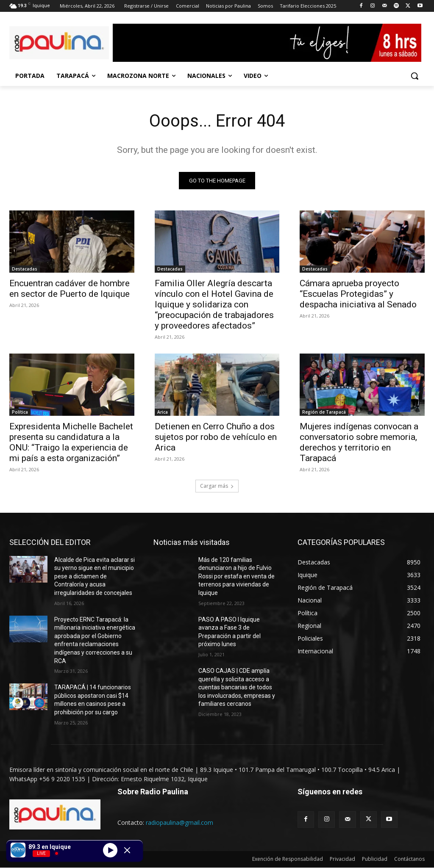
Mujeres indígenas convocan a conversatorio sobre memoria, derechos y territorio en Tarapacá (359, 443)
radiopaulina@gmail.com (179, 822)
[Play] (110, 850)
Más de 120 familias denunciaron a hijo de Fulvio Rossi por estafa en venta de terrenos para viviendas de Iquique (236, 576)
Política (20, 412)
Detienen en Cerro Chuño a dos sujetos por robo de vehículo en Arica (216, 437)
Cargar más (217, 486)
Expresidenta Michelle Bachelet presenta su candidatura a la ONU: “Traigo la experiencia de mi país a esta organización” (71, 443)
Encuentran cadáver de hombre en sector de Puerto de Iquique (71, 289)
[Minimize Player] (127, 850)
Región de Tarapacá (324, 412)
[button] (415, 76)
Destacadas (25, 269)
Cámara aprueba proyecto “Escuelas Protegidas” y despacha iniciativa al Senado (358, 294)
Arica (163, 412)
